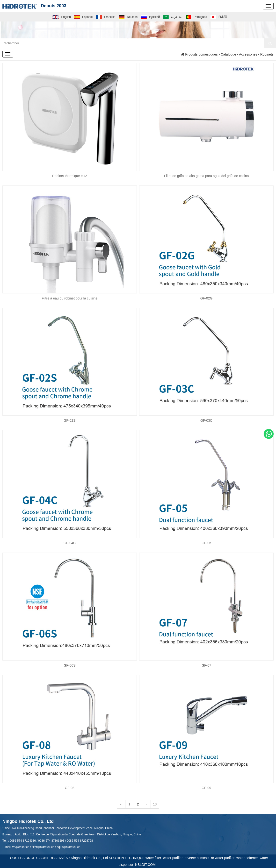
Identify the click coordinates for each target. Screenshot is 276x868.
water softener (248, 858)
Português (196, 17)
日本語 (219, 17)
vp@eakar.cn (21, 847)
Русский (150, 17)
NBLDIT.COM (146, 865)
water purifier (174, 858)
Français (106, 17)
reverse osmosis (198, 858)
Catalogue (228, 54)
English (61, 17)
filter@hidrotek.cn (43, 847)
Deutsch (128, 17)
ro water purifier (224, 858)
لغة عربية (173, 17)
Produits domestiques (199, 54)
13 (155, 804)
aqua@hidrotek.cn (68, 847)
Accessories (248, 54)
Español (83, 17)
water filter (154, 858)
